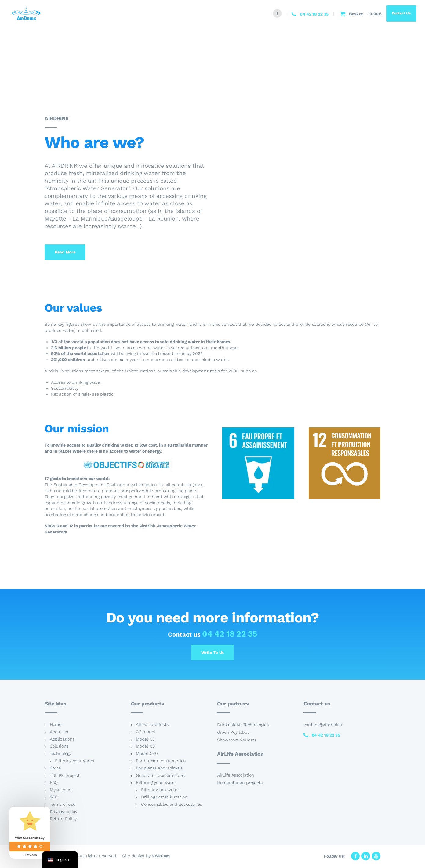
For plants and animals (159, 769)
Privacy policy (64, 812)
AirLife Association (236, 776)
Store (55, 769)
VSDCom (161, 857)
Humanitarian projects (240, 784)
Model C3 (145, 740)
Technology (61, 755)
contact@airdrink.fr (323, 726)
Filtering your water (75, 762)
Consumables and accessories (171, 805)
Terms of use (62, 805)
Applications (62, 740)
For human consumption (161, 762)
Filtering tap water (160, 791)
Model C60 (147, 755)
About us (59, 733)
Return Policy (63, 820)
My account (62, 791)
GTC (54, 798)
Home (56, 725)
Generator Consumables (160, 776)
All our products (152, 725)
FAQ (54, 784)
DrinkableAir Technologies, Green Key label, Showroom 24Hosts (243, 733)
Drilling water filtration (164, 798)
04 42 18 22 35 (230, 634)
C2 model (145, 733)
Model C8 (145, 747)
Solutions (59, 747)
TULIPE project (65, 776)
